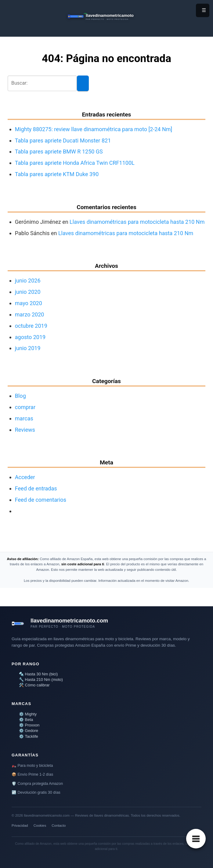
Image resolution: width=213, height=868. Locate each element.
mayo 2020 (29, 303)
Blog (20, 396)
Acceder (25, 477)
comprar (25, 407)
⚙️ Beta (26, 720)
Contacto (59, 826)
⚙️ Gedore (29, 731)
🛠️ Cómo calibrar (34, 685)
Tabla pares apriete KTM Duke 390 (57, 174)
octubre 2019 (31, 326)
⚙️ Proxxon (29, 725)
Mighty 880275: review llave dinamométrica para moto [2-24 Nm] (94, 129)
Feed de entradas (36, 488)
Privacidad (20, 826)
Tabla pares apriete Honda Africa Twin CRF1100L (75, 163)
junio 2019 (28, 348)
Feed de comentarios (41, 500)
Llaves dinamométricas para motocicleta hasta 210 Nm (137, 222)
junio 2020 (28, 292)
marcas (24, 418)
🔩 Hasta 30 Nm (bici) (38, 674)
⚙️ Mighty (28, 714)
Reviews (25, 430)
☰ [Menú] (204, 10)
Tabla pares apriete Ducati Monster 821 (63, 140)
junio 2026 (28, 281)
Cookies (40, 826)
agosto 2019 (30, 337)
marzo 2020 (30, 314)
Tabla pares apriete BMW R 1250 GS (59, 151)
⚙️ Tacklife (29, 736)
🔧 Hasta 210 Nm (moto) (41, 680)
